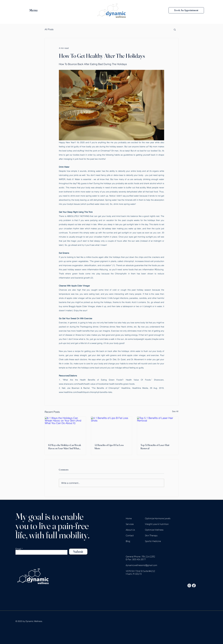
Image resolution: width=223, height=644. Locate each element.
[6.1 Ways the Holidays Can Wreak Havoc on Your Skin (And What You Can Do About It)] (65, 428)
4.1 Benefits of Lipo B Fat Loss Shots (109, 447)
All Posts (49, 29)
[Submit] (78, 552)
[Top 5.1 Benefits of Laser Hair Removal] (158, 428)
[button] (36, 10)
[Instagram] (189, 586)
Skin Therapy (151, 535)
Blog (128, 541)
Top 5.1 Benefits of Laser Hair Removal (155, 447)
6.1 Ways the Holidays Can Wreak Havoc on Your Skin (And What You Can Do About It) (65, 447)
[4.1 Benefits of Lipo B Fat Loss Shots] (112, 428)
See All (175, 411)
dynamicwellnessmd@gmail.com (141, 565)
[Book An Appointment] (186, 10)
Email (18, 549)
